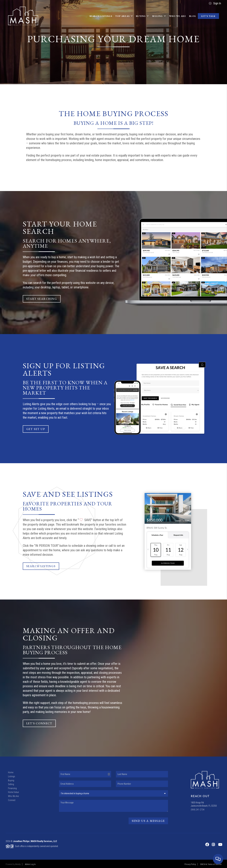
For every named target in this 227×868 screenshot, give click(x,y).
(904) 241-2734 (198, 810)
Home (11, 772)
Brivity (18, 864)
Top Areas (124, 16)
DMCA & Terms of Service (211, 864)
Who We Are (178, 16)
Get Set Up (36, 429)
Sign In (215, 3)
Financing (12, 788)
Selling (159, 16)
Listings (12, 776)
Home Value (13, 792)
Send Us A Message (148, 821)
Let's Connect (39, 723)
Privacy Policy (190, 864)
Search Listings (101, 16)
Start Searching (42, 299)
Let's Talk (208, 16)
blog (193, 16)
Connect (12, 800)
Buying (142, 16)
